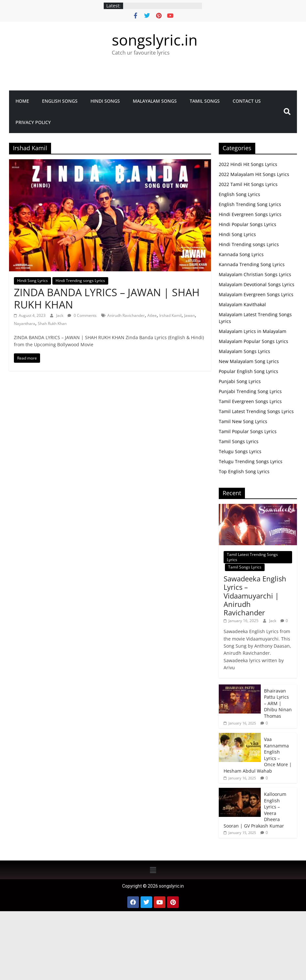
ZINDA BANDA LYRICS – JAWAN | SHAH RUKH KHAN (107, 298)
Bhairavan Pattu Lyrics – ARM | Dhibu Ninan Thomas (278, 703)
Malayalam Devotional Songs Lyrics (257, 284)
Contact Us (247, 101)
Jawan (190, 315)
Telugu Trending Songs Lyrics (251, 461)
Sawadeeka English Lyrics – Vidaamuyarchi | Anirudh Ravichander (255, 596)
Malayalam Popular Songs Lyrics (253, 341)
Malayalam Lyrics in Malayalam (253, 331)
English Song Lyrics (239, 194)
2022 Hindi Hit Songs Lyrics (248, 164)
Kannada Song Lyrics (241, 254)
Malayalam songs (155, 101)
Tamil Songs (205, 101)
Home (22, 101)
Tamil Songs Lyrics (239, 441)
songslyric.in (155, 40)
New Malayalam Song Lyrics (249, 361)
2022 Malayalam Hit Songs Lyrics (254, 174)
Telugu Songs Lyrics (240, 451)
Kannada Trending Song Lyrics (252, 264)
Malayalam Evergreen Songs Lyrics (256, 294)
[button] (153, 870)
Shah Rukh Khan (52, 323)
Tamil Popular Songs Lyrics (248, 431)
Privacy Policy (33, 122)
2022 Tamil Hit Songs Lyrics (248, 184)
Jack (60, 315)
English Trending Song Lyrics (250, 204)
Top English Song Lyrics (244, 471)
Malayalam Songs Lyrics (244, 351)
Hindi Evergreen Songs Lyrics (250, 214)
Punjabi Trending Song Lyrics (250, 391)
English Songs (60, 101)
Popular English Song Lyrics (248, 371)
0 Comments (82, 315)
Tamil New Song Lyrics (243, 421)
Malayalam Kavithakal (242, 304)
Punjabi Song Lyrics (240, 381)
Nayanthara (25, 323)
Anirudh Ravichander (126, 315)
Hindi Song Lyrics (32, 281)
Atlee (152, 315)
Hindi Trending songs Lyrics (80, 281)
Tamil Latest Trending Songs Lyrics (256, 411)
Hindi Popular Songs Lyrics (248, 224)
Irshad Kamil (170, 315)
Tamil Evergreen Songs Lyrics (250, 401)
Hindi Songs (105, 101)
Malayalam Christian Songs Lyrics (255, 274)
